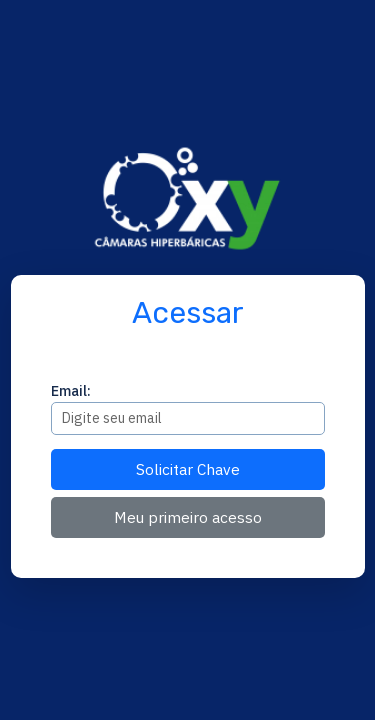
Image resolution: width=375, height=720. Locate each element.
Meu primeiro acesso (188, 517)
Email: (71, 391)
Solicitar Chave (188, 469)
